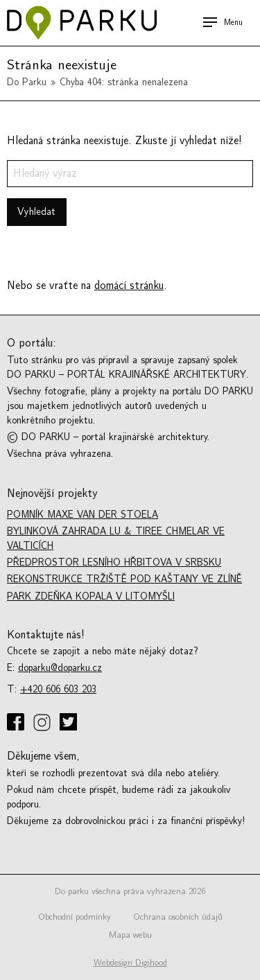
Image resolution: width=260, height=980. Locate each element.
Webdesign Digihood (130, 963)
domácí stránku (129, 286)
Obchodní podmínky (75, 917)
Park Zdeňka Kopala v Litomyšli (91, 596)
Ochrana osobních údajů (178, 917)
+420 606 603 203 (58, 689)
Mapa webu (130, 935)
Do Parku (27, 82)
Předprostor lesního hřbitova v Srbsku (114, 562)
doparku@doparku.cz (60, 668)
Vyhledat (36, 212)
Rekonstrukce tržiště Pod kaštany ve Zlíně (124, 579)
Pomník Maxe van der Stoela (83, 515)
